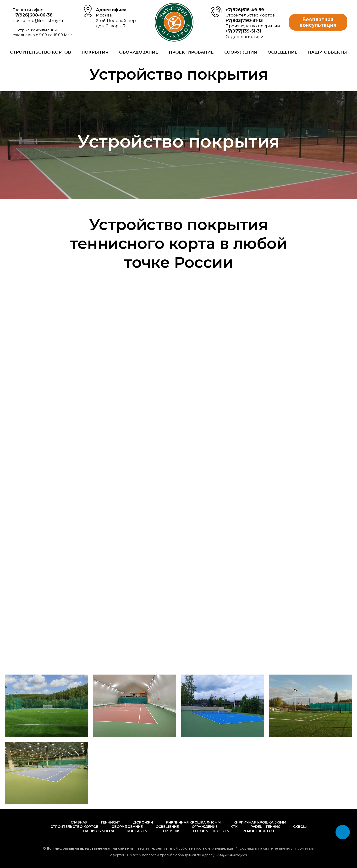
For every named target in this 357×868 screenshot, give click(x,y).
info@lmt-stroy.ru (45, 20)
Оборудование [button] (139, 52)
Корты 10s (170, 831)
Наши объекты (327, 52)
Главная (79, 822)
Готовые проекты (211, 831)
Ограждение (205, 827)
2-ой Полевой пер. (116, 20)
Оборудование (127, 827)
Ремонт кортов (258, 831)
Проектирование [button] (191, 52)
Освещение (283, 52)
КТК (234, 827)
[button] (318, 22)
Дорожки (143, 822)
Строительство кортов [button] (41, 52)
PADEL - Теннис (265, 827)
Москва (104, 15)
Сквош (300, 827)
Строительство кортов (74, 827)
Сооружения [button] (241, 52)
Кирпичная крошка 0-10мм (193, 822)
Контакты (137, 831)
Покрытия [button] (95, 52)
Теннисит (110, 822)
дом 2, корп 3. (111, 26)
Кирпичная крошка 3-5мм (260, 822)
